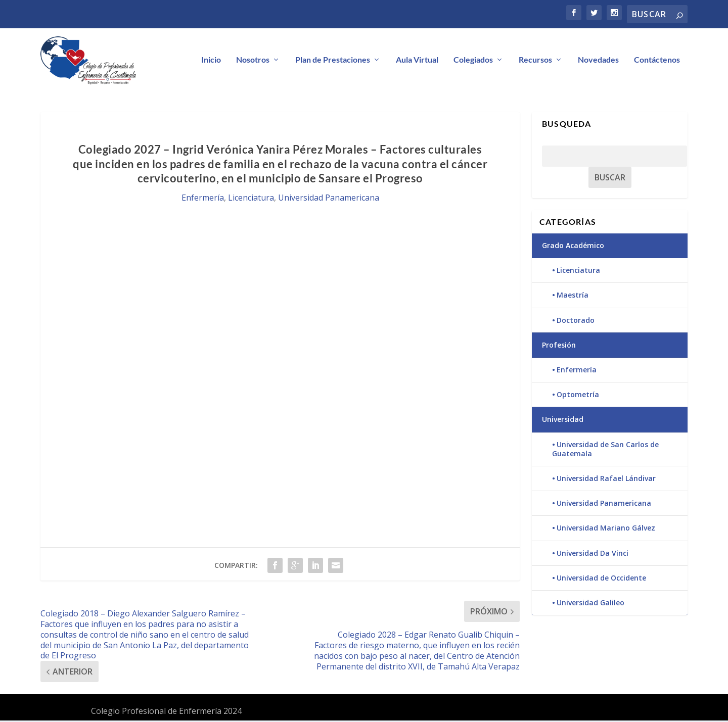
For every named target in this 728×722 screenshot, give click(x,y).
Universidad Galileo (590, 604)
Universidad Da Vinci (593, 554)
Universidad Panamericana (329, 199)
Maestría (573, 296)
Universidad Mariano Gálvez (606, 529)
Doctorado (576, 322)
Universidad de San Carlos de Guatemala (605, 450)
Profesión (559, 346)
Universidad (563, 421)
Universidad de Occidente (601, 579)
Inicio (211, 61)
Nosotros (253, 61)
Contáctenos (657, 61)
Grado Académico (573, 247)
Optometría (578, 396)
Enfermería (203, 199)
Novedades (598, 61)
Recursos (535, 61)
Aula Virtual (417, 61)
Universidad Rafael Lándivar (606, 480)
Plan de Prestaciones (333, 61)
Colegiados (473, 61)
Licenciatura (251, 199)
